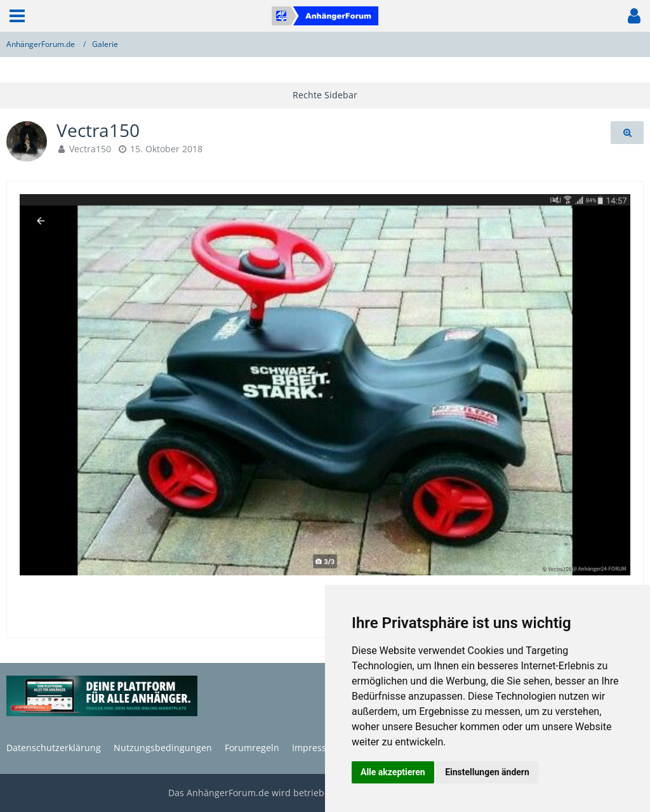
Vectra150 (90, 149)
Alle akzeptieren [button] (393, 772)
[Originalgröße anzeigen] (627, 133)
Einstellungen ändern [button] (487, 772)
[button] (17, 16)
